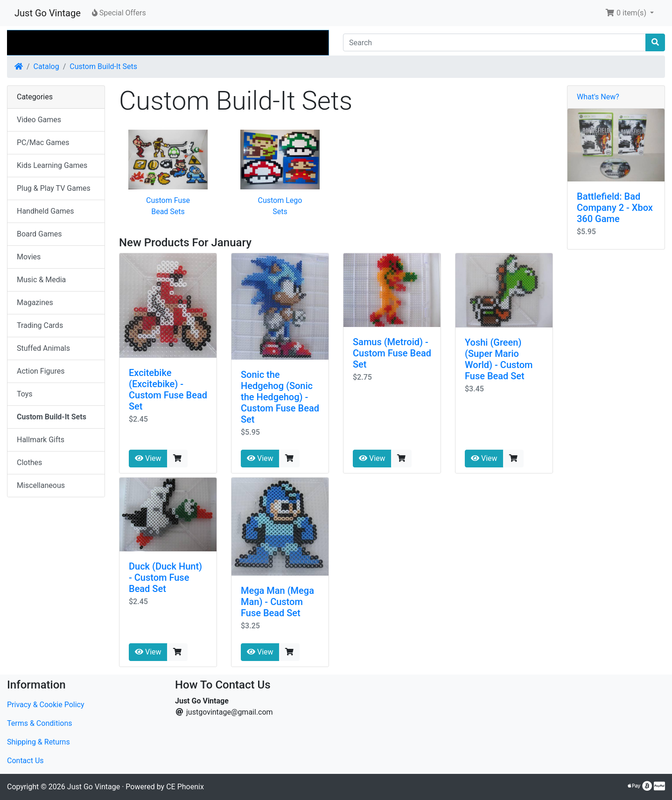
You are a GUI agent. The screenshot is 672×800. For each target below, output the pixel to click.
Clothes (29, 463)
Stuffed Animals (43, 348)
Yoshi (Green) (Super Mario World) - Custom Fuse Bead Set (499, 359)
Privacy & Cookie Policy (46, 705)
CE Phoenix (185, 787)
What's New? (598, 97)
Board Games (39, 234)
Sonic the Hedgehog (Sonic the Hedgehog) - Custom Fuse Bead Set (280, 397)
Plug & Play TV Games (54, 188)
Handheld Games (45, 211)
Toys (25, 394)
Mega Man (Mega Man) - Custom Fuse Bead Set (277, 602)
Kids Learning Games (52, 165)
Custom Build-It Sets (103, 66)
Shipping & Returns (38, 742)
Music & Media (41, 280)
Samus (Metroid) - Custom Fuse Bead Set (392, 353)
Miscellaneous (41, 485)
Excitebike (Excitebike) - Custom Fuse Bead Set (168, 390)
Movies (29, 257)
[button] (630, 13)
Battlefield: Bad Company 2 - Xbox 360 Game (615, 208)
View (148, 458)
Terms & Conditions (40, 723)
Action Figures (41, 371)
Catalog (46, 66)
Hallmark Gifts (41, 440)
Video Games (39, 120)
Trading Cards (40, 325)
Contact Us (25, 761)
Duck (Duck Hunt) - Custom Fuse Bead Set (165, 577)
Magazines (35, 303)
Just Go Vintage (48, 13)
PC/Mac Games (43, 143)
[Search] (494, 42)
